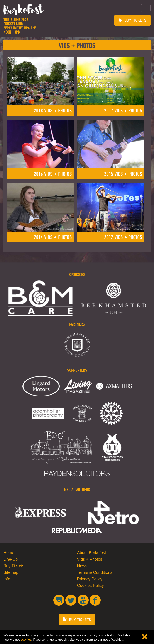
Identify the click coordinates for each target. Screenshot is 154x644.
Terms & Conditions (95, 572)
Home (9, 553)
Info (7, 579)
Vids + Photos (90, 559)
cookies (26, 639)
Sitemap (11, 572)
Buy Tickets (14, 566)
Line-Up (11, 559)
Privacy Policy (90, 579)
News (82, 566)
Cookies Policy (90, 586)
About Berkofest (92, 553)
